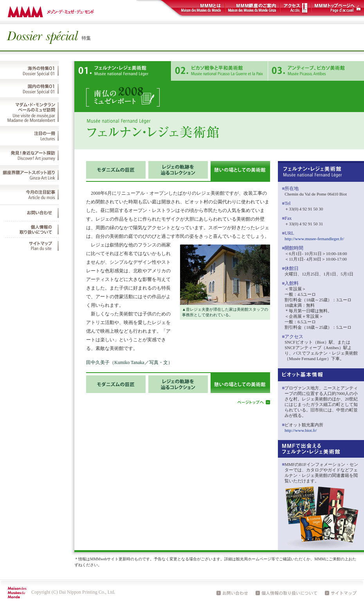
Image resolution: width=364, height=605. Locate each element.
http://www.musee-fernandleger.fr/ (314, 239)
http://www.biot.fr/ (301, 430)
